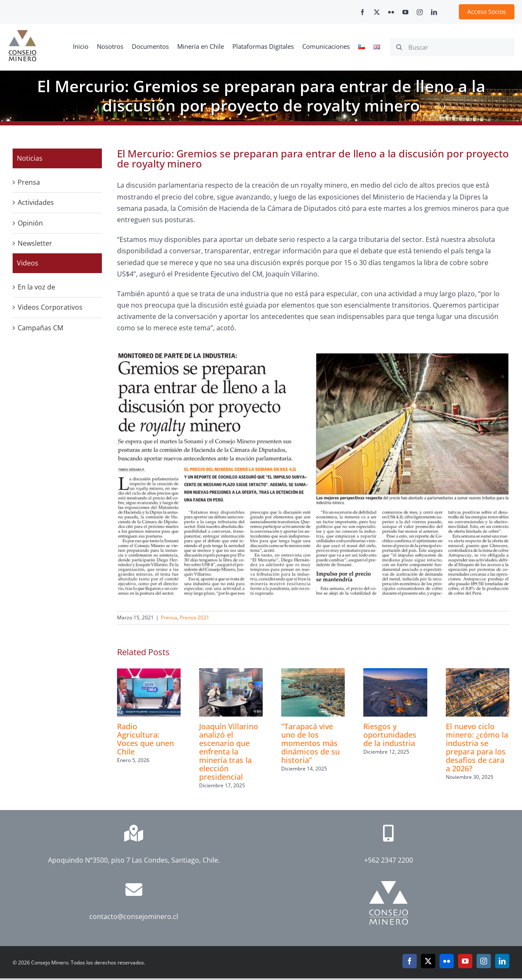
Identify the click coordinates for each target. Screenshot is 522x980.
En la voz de (36, 287)
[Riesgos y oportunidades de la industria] (395, 673)
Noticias (30, 158)
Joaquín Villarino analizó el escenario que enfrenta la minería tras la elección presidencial (229, 752)
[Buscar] (452, 47)
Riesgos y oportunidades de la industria (390, 735)
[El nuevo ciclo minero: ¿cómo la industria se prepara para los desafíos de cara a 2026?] (478, 673)
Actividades (36, 202)
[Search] (399, 47)
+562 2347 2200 (389, 860)
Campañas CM (40, 328)
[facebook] (362, 12)
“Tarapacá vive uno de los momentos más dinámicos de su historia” (310, 743)
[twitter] (377, 12)
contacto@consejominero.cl (134, 916)
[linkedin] (434, 12)
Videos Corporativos (50, 307)
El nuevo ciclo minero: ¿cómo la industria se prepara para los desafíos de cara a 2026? (477, 747)
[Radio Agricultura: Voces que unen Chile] (149, 673)
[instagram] (420, 12)
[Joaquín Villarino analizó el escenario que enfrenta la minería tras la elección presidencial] (231, 673)
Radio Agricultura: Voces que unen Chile (145, 739)
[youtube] (405, 12)
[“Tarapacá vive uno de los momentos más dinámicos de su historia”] (313, 673)
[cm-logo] (22, 33)
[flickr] (391, 12)
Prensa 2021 (194, 617)
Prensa (169, 617)
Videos (28, 263)
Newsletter (35, 243)
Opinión (30, 223)
